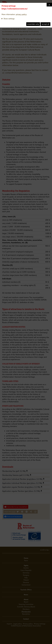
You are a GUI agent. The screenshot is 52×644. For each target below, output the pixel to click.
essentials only (33, 24)
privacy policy (21, 14)
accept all (45, 24)
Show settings (9, 19)
